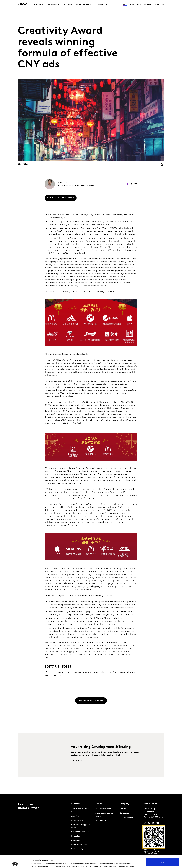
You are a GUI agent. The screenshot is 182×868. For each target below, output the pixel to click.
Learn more (77, 761)
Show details (36, 863)
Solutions (68, 5)
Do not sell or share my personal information (163, 859)
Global (157, 5)
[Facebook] (149, 823)
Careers (147, 5)
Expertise (37, 5)
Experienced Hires (103, 809)
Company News (126, 818)
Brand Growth (77, 820)
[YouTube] (153, 823)
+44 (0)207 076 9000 (154, 817)
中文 (125, 5)
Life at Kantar (101, 820)
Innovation (76, 836)
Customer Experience (80, 832)
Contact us (103, 5)
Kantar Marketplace (85, 5)
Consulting (76, 840)
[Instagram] (145, 823)
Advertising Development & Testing (101, 747)
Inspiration (52, 5)
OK (163, 850)
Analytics (75, 816)
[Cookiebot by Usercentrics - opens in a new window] (15, 863)
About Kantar (136, 5)
